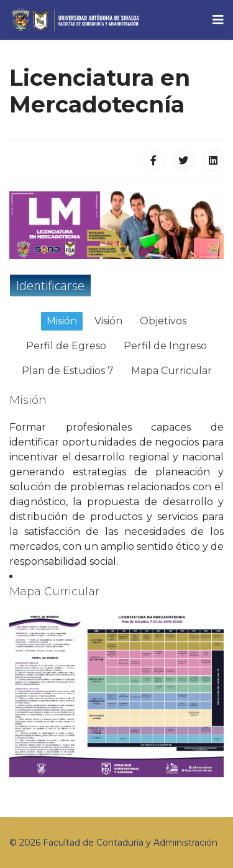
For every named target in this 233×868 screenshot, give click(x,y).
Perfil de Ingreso (165, 346)
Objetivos (163, 321)
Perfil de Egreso (66, 346)
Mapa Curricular (171, 371)
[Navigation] (218, 20)
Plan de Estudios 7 (68, 371)
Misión (62, 321)
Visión (108, 321)
